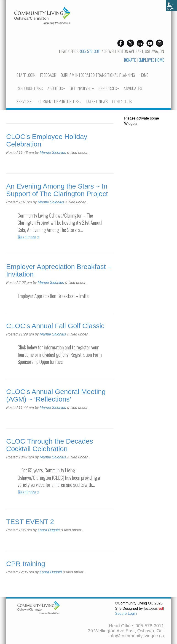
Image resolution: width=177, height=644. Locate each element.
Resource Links (30, 88)
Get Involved (82, 88)
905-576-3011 (90, 51)
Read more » (29, 237)
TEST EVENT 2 (30, 522)
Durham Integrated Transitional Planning (98, 75)
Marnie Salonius (53, 153)
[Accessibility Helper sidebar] (172, 5)
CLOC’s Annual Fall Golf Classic (55, 326)
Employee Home (151, 60)
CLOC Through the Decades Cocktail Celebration (50, 445)
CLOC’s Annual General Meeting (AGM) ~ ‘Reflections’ (56, 395)
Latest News (97, 101)
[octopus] (154, 608)
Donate (130, 60)
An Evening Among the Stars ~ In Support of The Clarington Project (57, 190)
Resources (109, 88)
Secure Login (126, 613)
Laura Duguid (49, 530)
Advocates (133, 88)
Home (144, 75)
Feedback (48, 75)
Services (25, 101)
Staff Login (26, 75)
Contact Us (123, 101)
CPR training (26, 564)
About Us (56, 88)
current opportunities (60, 101)
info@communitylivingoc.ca (136, 636)
